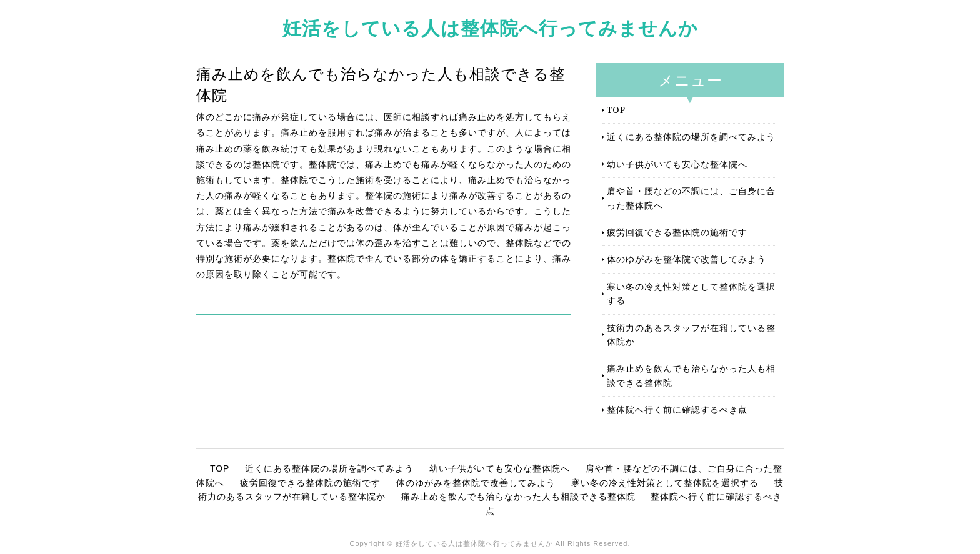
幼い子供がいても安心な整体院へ (677, 164)
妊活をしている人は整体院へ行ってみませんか (490, 28)
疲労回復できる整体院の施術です (677, 232)
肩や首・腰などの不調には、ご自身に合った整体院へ (691, 198)
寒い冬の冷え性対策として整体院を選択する (691, 293)
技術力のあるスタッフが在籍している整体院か (691, 334)
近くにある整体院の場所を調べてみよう (691, 136)
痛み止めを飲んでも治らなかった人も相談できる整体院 (691, 375)
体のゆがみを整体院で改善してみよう (687, 259)
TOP (616, 110)
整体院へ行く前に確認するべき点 (677, 409)
